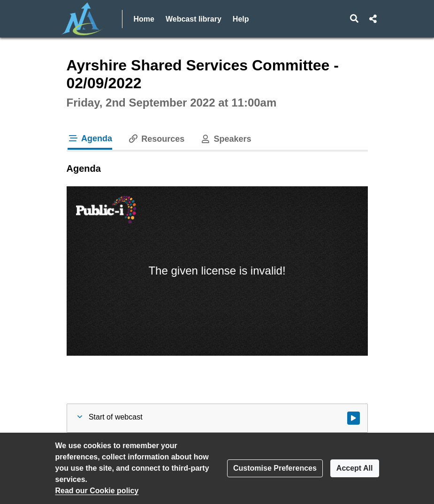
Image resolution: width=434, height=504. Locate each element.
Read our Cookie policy (97, 491)
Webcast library (194, 19)
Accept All (355, 468)
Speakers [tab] (225, 139)
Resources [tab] (156, 139)
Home (144, 19)
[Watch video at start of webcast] (354, 418)
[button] (354, 19)
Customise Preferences (275, 468)
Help (241, 19)
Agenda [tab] (90, 138)
